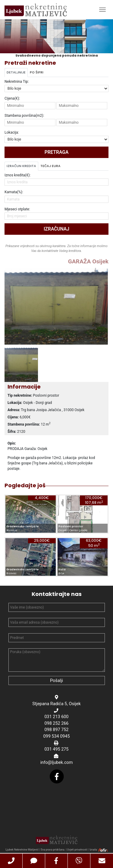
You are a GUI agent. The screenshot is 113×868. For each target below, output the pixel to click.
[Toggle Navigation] (102, 10)
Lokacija (12, 132)
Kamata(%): (14, 192)
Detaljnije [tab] (16, 72)
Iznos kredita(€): (17, 175)
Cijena (12, 98)
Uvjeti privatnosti (77, 850)
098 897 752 (57, 731)
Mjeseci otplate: (17, 209)
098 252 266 (57, 724)
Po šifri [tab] (37, 72)
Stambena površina (24, 116)
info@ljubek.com (57, 763)
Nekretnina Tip (17, 82)
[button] (11, 861)
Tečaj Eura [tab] (50, 166)
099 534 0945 (56, 737)
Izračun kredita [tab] (21, 166)
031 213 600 (57, 717)
